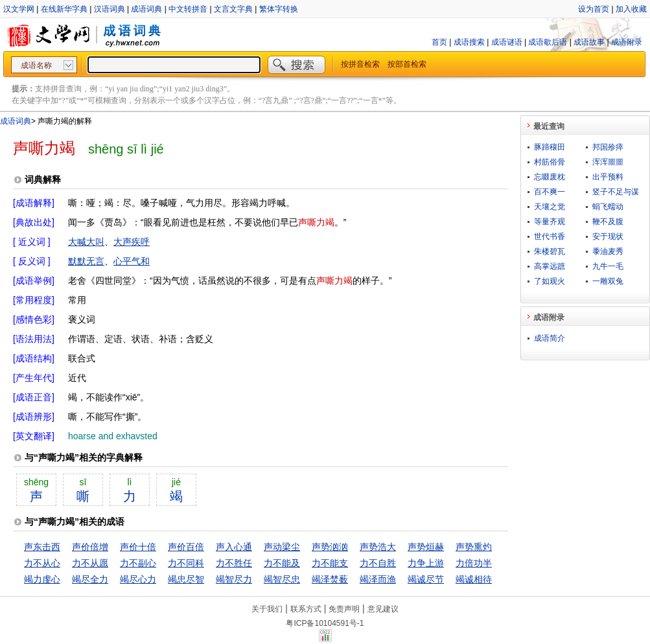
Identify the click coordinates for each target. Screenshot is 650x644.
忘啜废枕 (550, 177)
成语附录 (627, 42)
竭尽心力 (138, 579)
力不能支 (330, 563)
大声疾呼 (132, 242)
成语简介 (550, 338)
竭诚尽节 (426, 579)
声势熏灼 (474, 547)
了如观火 (550, 281)
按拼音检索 (360, 64)
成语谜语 (507, 42)
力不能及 (282, 563)
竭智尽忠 (282, 579)
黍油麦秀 (608, 251)
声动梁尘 (282, 547)
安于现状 (608, 236)
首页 (439, 42)
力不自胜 (378, 563)
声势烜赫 (426, 547)
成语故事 (589, 42)
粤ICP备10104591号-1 (325, 623)
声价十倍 (138, 547)
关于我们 (267, 609)
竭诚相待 (474, 579)
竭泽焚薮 (330, 579)
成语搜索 (469, 42)
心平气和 (132, 261)
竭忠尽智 (186, 579)
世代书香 (550, 236)
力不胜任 (234, 563)
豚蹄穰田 (550, 147)
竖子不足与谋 (616, 192)
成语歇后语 (548, 42)
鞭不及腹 (608, 222)
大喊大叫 (86, 242)
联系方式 (306, 609)
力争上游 (426, 563)
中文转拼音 (188, 9)
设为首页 (594, 9)
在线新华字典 (64, 9)
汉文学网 (19, 9)
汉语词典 (110, 9)
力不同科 (186, 563)
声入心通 (234, 547)
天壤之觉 (550, 207)
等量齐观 (550, 222)
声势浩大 (378, 547)
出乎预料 (608, 177)
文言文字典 (233, 9)
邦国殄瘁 (608, 147)
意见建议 (383, 609)
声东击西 (42, 547)
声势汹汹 (330, 547)
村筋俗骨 (550, 162)
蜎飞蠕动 (608, 207)
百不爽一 (550, 192)
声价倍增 (90, 547)
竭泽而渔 (378, 579)
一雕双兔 (608, 281)
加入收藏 (631, 9)
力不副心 (138, 563)
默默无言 (86, 261)
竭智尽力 (234, 579)
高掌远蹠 (550, 266)
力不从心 (42, 563)
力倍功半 (474, 563)
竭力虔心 (42, 579)
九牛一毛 (608, 266)
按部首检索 (407, 64)
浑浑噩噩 (608, 162)
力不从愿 (90, 563)
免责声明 (344, 609)
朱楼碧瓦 (550, 251)
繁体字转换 (279, 9)
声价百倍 (186, 547)
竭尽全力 (90, 579)
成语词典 (146, 9)
